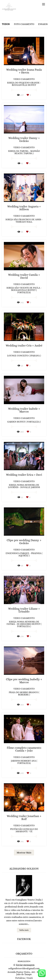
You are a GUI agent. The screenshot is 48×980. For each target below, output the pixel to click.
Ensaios (43, 24)
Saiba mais (24, 920)
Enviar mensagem (25, 955)
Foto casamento (24, 24)
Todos (6, 24)
